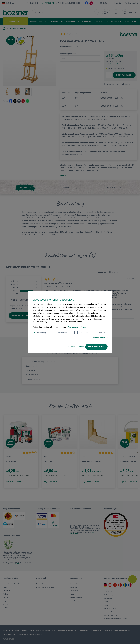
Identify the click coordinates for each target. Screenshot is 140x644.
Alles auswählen (96, 347)
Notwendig (39, 333)
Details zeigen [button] (100, 338)
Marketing (101, 333)
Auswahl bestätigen (76, 347)
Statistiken (81, 333)
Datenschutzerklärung (77, 327)
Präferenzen (60, 333)
